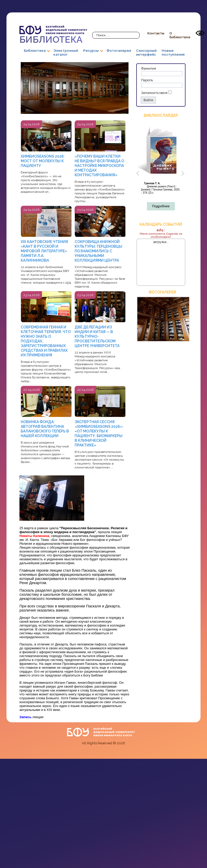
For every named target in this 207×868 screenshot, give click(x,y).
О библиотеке (180, 35)
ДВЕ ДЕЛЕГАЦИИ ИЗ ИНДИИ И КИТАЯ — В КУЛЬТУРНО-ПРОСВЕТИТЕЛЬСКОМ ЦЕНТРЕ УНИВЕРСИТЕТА (97, 336)
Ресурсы (91, 51)
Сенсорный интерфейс (146, 53)
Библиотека (53, 35)
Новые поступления (173, 53)
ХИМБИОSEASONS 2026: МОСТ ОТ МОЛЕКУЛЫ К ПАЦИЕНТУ (43, 161)
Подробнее (161, 206)
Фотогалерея (119, 51)
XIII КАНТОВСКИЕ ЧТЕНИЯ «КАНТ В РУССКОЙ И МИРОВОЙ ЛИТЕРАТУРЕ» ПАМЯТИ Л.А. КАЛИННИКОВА (44, 251)
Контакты (156, 33)
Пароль (147, 80)
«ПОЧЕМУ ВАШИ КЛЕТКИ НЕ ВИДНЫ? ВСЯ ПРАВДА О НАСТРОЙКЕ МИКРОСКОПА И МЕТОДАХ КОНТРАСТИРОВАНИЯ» (99, 166)
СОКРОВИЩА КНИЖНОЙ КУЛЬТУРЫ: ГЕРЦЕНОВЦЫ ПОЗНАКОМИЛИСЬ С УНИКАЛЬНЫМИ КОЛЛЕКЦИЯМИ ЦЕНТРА (98, 251)
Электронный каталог (66, 53)
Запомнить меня (154, 93)
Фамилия (149, 68)
